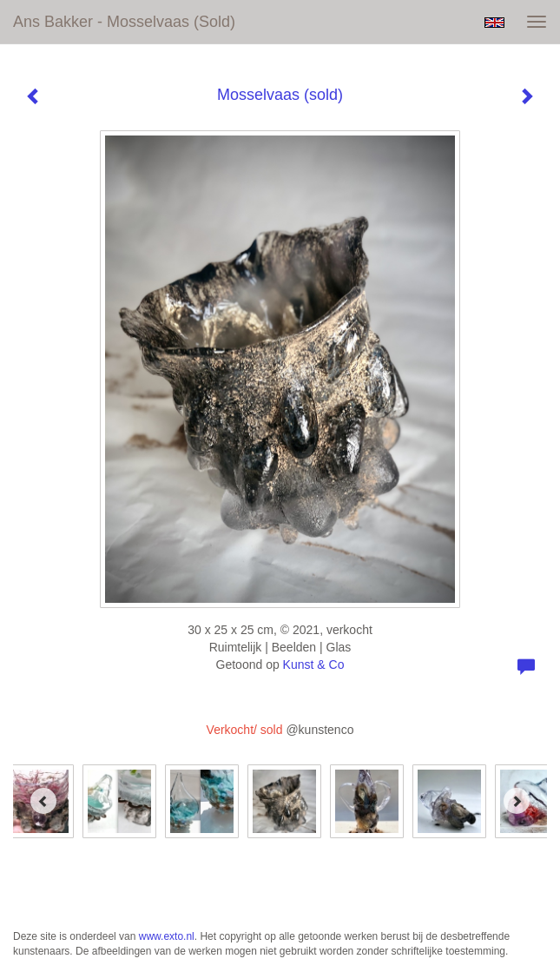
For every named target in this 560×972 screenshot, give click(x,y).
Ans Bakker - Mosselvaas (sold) (124, 22)
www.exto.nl (167, 936)
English (494, 23)
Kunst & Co (314, 665)
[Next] (517, 801)
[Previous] (43, 801)
